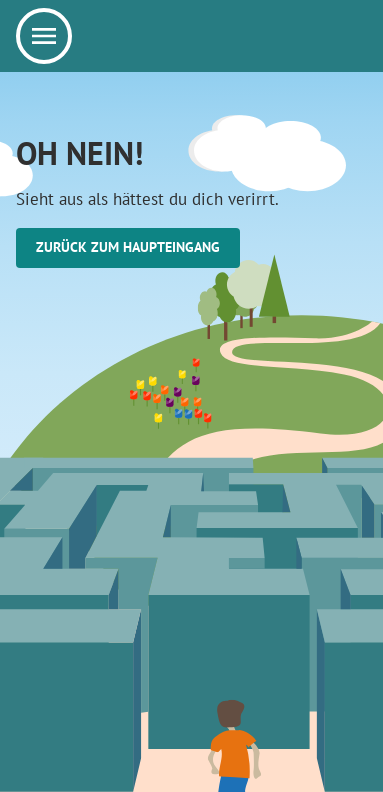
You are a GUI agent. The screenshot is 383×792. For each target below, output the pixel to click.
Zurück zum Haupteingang (128, 247)
